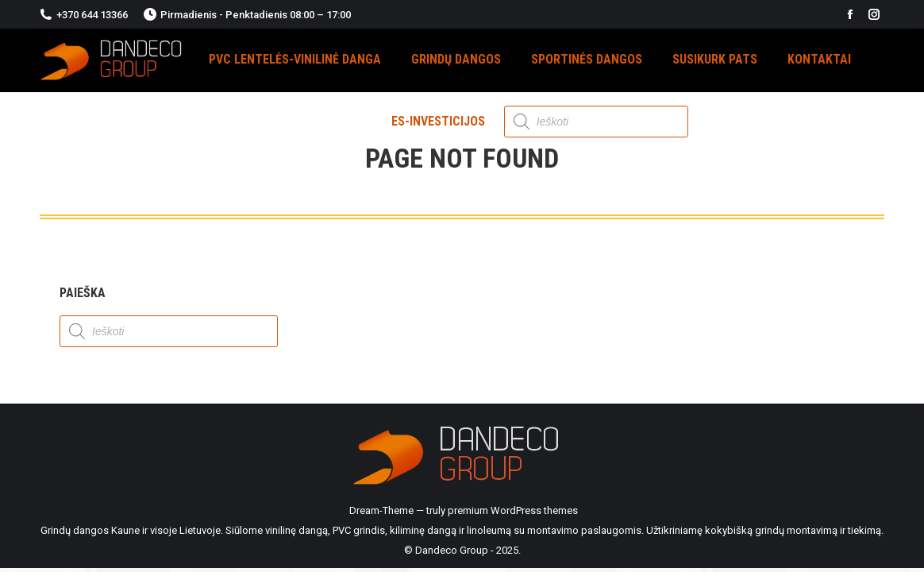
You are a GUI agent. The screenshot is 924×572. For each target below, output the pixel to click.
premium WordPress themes (513, 510)
